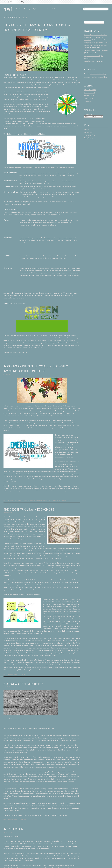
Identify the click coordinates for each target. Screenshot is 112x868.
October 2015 (89, 96)
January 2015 (89, 102)
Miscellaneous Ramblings (17, 2)
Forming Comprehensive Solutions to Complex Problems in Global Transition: (37, 27)
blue (25, 17)
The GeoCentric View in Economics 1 (29, 509)
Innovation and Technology (35, 500)
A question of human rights (23, 684)
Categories (88, 114)
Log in (86, 129)
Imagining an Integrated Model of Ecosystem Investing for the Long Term (36, 369)
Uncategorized (13, 674)
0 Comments (27, 357)
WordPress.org (89, 138)
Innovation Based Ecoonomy (51, 500)
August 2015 (89, 99)
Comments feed (90, 135)
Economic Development (15, 357)
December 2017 (90, 93)
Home (5, 2)
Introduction (13, 829)
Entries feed (88, 132)
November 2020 (90, 90)
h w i (8, 9)
